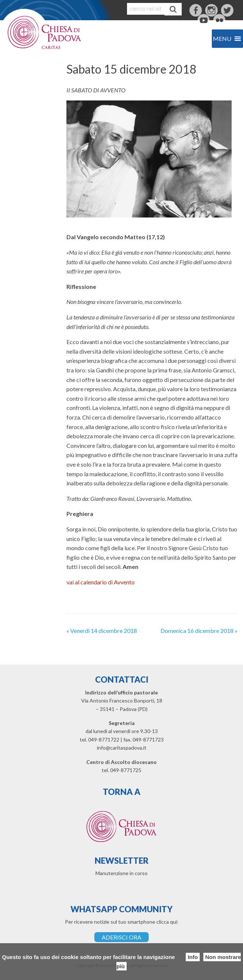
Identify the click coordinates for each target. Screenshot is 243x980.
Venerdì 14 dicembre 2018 (102, 631)
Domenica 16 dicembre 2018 (199, 631)
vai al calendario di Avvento (101, 582)
